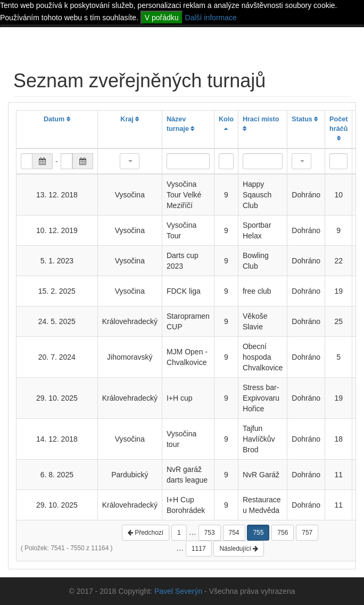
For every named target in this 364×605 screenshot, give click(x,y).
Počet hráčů (338, 129)
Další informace (211, 18)
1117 (199, 549)
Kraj (130, 119)
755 (258, 533)
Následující (239, 549)
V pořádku (162, 18)
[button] (130, 161)
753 (210, 533)
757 (307, 533)
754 (234, 533)
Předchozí (146, 533)
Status (305, 119)
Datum (57, 119)
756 (283, 533)
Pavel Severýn (178, 591)
